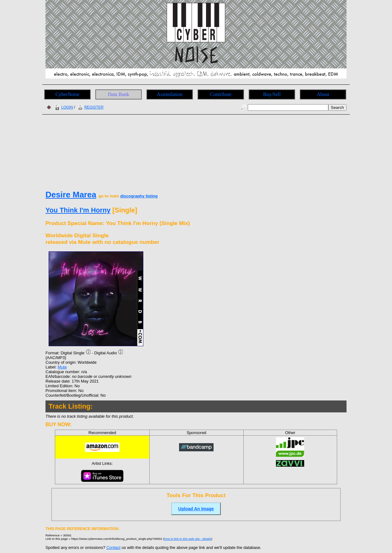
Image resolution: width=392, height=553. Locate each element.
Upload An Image (196, 509)
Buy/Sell (272, 94)
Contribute (221, 94)
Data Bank (119, 94)
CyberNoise (67, 94)
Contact (113, 548)
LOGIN (63, 107)
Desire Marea (71, 195)
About (323, 94)
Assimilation (170, 94)
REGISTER (90, 107)
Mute (62, 367)
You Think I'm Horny (78, 210)
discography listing (139, 196)
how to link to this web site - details (188, 539)
